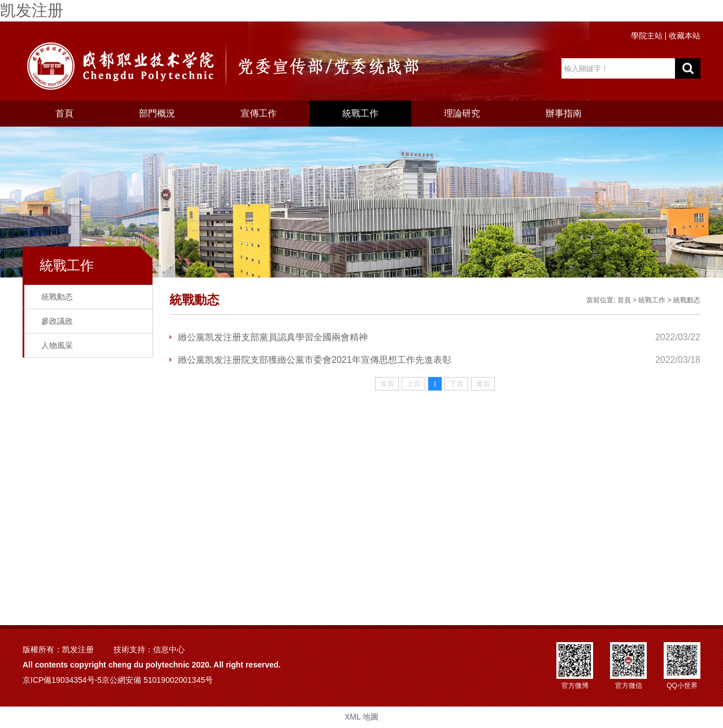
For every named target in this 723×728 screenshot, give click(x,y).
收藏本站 (685, 36)
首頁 (64, 113)
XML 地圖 (361, 717)
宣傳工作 (259, 113)
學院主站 (647, 36)
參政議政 (57, 321)
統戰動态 (57, 297)
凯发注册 (32, 10)
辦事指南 (564, 113)
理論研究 (462, 113)
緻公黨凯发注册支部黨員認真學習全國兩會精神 (273, 337)
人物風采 (57, 345)
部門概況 (157, 113)
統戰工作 (360, 113)
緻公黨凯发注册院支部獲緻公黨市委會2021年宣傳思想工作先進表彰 (315, 360)
